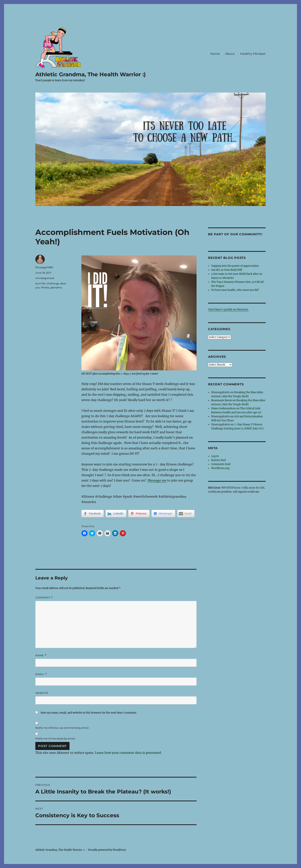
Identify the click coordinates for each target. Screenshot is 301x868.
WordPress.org (220, 468)
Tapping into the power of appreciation (235, 266)
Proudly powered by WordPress (107, 850)
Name (41, 655)
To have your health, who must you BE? (235, 290)
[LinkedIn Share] (116, 514)
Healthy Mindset (253, 54)
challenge (53, 283)
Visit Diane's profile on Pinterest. (228, 310)
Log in (215, 456)
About (230, 54)
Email (41, 674)
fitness (45, 287)
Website (42, 693)
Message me (157, 480)
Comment (44, 598)
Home (215, 54)
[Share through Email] (186, 514)
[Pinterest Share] (139, 514)
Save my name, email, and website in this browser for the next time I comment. (89, 713)
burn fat (40, 283)
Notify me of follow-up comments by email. (62, 728)
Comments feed (221, 464)
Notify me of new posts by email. (55, 738)
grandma (56, 287)
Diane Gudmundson (223, 408)
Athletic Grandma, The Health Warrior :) (91, 74)
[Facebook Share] (93, 514)
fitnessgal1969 (44, 267)
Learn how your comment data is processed (128, 753)
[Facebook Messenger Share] (163, 514)
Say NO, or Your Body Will (227, 270)
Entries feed (218, 460)
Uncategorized (45, 278)
